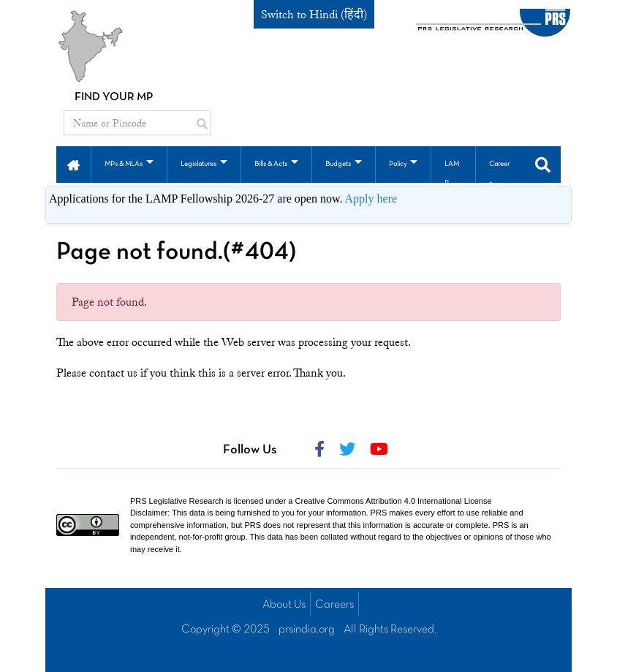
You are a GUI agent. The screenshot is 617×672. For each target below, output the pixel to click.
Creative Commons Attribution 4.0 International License (394, 501)
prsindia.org (307, 630)
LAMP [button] (452, 174)
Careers (334, 605)
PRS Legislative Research (177, 501)
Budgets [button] (338, 164)
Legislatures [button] (198, 164)
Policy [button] (398, 164)
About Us (284, 605)
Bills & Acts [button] (271, 164)
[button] (73, 164)
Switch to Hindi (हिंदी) (314, 15)
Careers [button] (499, 174)
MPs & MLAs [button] (124, 164)
